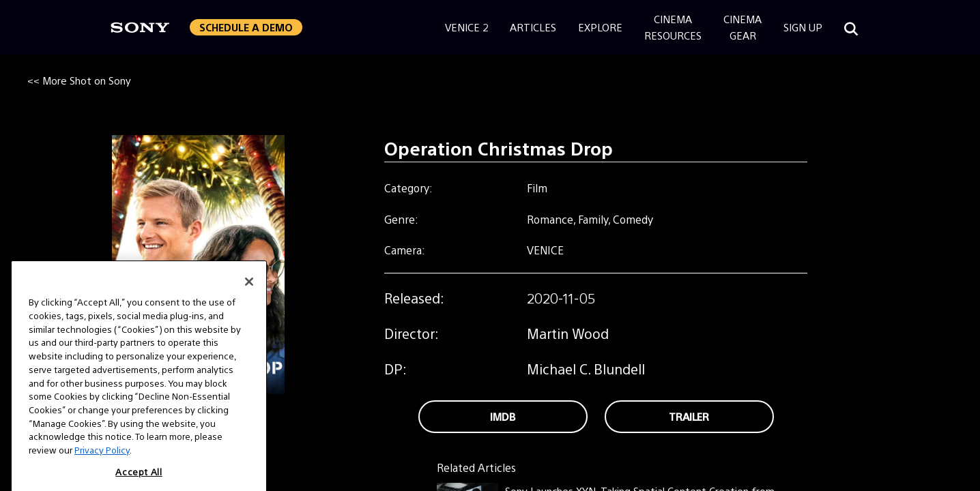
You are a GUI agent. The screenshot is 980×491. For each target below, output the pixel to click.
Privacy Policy (102, 465)
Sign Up (803, 27)
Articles (533, 27)
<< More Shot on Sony (79, 80)
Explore (600, 27)
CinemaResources (673, 27)
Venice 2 (466, 27)
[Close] (249, 297)
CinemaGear (743, 27)
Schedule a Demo (246, 27)
